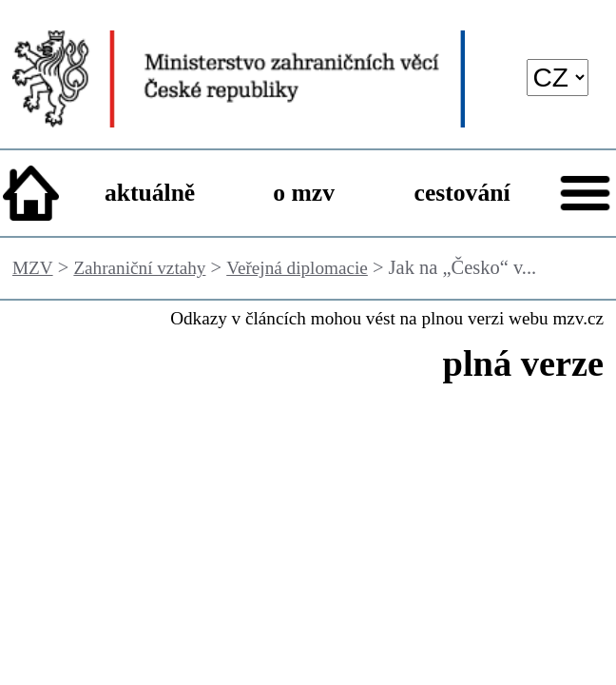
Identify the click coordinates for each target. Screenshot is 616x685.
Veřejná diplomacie (297, 268)
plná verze (524, 363)
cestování (462, 193)
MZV (33, 268)
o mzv (304, 193)
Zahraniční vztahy (139, 268)
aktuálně (150, 193)
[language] (558, 78)
